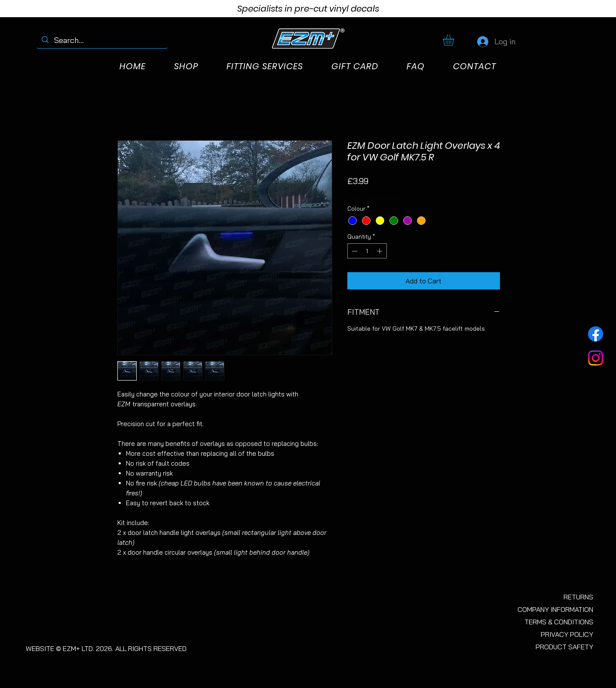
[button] (455, 40)
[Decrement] (354, 251)
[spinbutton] (367, 251)
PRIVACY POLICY (567, 634)
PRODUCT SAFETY (564, 647)
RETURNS (578, 597)
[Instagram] (596, 358)
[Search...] (102, 40)
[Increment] (380, 251)
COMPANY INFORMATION (555, 609)
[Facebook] (596, 334)
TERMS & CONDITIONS (559, 622)
